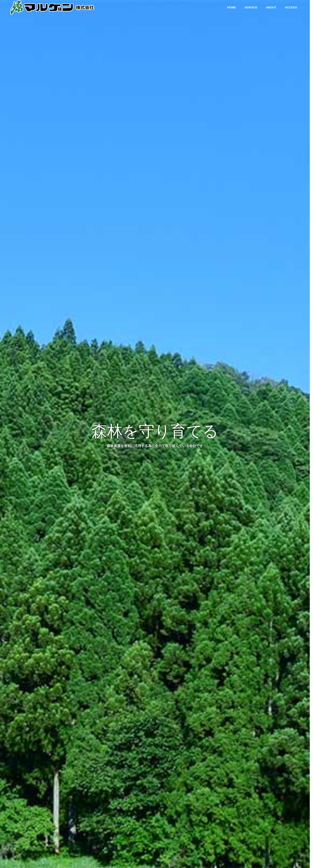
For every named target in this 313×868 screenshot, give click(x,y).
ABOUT (271, 7)
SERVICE (251, 7)
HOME (232, 7)
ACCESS (291, 7)
